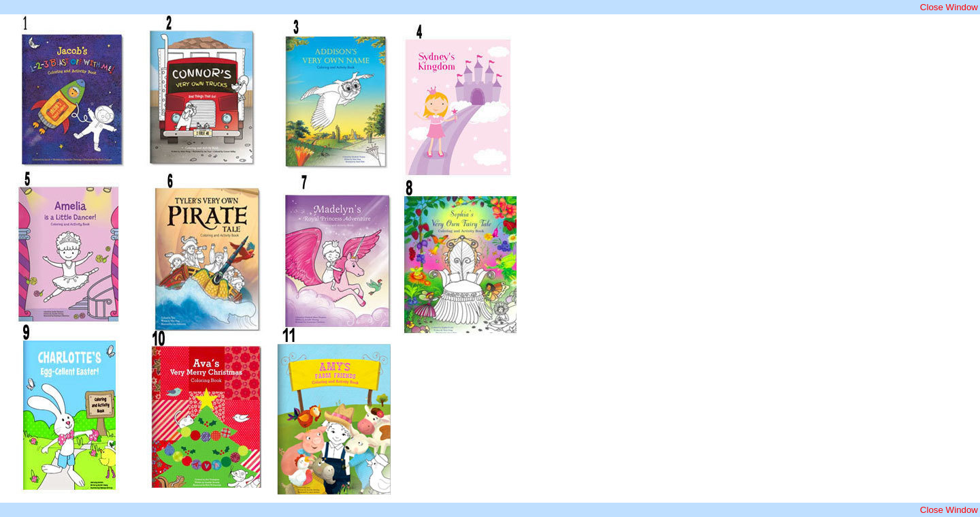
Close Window (949, 7)
